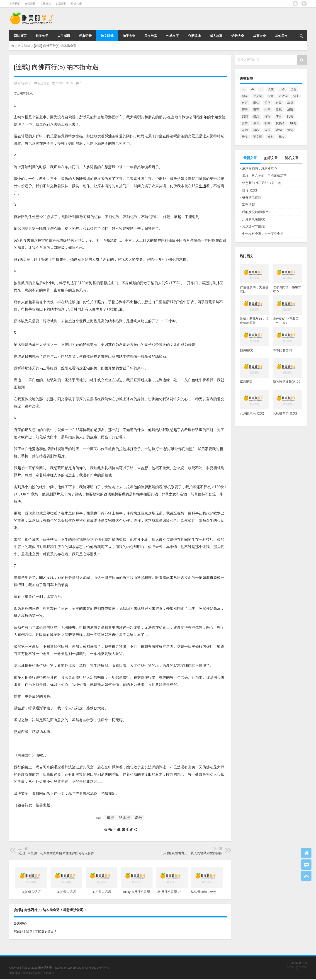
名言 (245, 103)
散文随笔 (107, 36)
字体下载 (28, 973)
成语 (290, 110)
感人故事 (216, 36)
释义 (282, 137)
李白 (279, 116)
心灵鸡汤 (194, 36)
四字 (267, 103)
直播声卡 (49, 973)
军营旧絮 (248, 205)
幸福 (290, 103)
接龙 (256, 116)
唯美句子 (42, 36)
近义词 (258, 137)
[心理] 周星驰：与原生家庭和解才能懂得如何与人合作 (56, 853)
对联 (279, 103)
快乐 (267, 110)
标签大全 (76, 4)
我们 (245, 116)
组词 (293, 123)
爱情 (245, 123)
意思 (279, 110)
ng (244, 89)
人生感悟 (64, 36)
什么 (282, 89)
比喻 (290, 116)
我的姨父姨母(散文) (256, 212)
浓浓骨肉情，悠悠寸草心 (260, 168)
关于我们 (15, 4)
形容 (256, 110)
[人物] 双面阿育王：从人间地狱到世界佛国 (192, 853)
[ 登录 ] (29, 931)
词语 (267, 130)
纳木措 (124, 818)
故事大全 (260, 36)
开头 (245, 110)
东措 (110, 818)
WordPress (74, 968)
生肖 (256, 123)
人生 (271, 89)
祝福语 (280, 123)
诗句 (279, 130)
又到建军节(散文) (254, 226)
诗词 (290, 130)
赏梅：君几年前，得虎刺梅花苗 (264, 176)
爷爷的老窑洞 (252, 197)
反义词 (258, 96)
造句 (270, 137)
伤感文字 (173, 36)
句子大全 (129, 36)
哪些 (256, 103)
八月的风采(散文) (254, 219)
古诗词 (283, 96)
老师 (245, 130)
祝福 (267, 123)
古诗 (270, 96)
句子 (296, 96)
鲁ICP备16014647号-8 (95, 968)
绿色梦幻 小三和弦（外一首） (263, 183)
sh (252, 89)
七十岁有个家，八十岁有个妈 (263, 234)
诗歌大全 (238, 36)
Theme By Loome (296, 967)
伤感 (293, 89)
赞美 (245, 137)
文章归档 (61, 4)
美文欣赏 (151, 36)
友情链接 (30, 4)
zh (261, 89)
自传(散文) (249, 190)
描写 (267, 116)
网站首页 (20, 36)
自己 (256, 130)
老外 (139, 818)
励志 (245, 96)
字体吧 (39, 973)
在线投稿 (46, 4)
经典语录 (85, 36)
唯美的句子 (24, 83)
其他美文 (281, 36)
